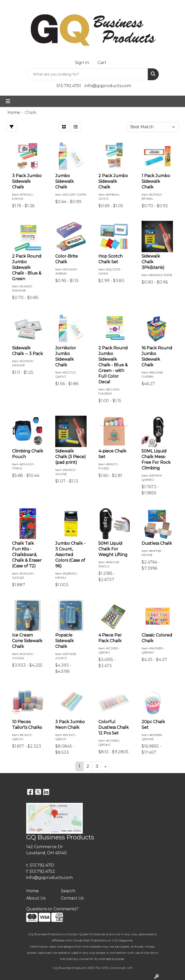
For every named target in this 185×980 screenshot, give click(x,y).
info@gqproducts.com (108, 86)
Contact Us (72, 898)
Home (33, 891)
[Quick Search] (87, 74)
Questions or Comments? (52, 909)
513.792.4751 (69, 86)
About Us (36, 898)
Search (68, 891)
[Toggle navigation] (8, 101)
